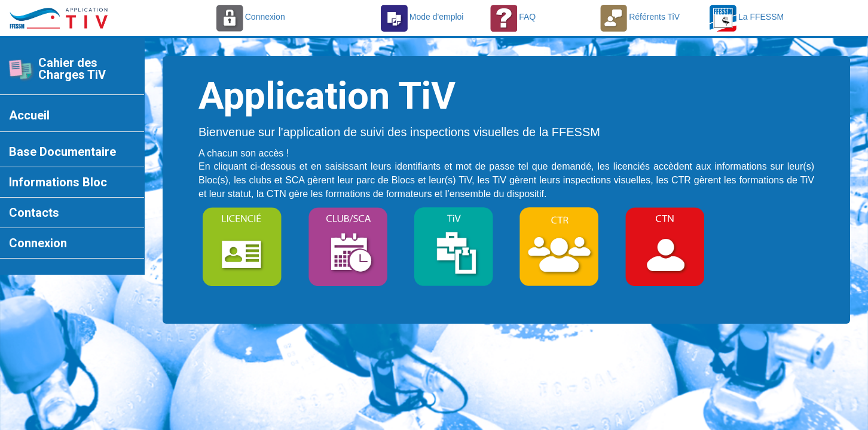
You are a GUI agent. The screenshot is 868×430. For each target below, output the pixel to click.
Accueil (29, 115)
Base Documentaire (62, 152)
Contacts (34, 213)
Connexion (38, 243)
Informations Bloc (58, 182)
